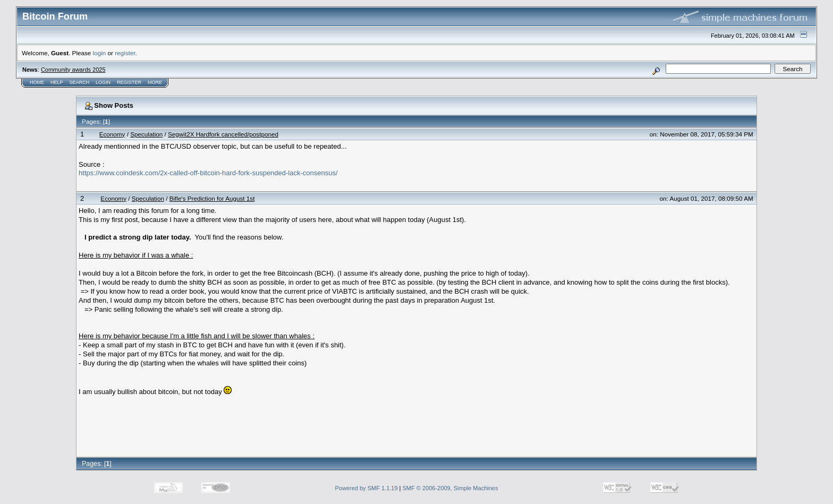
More (155, 82)
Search (80, 82)
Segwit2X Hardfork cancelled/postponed (223, 134)
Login (103, 82)
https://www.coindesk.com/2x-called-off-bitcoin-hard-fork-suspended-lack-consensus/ (208, 173)
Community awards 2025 (73, 70)
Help (57, 82)
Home (37, 82)
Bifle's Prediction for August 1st (212, 198)
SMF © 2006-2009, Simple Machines (450, 488)
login (100, 53)
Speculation (146, 134)
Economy (112, 134)
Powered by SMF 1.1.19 (367, 488)
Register (129, 82)
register (125, 53)
